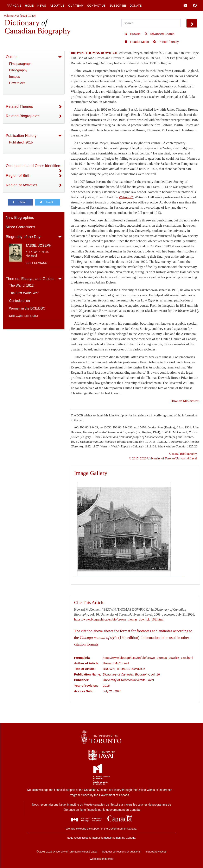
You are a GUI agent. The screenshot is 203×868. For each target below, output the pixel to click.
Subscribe (118, 6)
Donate (136, 6)
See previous (36, 263)
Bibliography (18, 70)
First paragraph (20, 64)
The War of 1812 (21, 285)
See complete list (24, 316)
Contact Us (96, 6)
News (42, 6)
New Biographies (20, 218)
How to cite (17, 83)
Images (14, 77)
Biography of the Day (23, 237)
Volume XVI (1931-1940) (20, 16)
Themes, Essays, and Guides (30, 279)
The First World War (24, 293)
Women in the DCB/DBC (27, 308)
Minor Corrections (20, 227)
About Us (57, 6)
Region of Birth (18, 176)
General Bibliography (183, 454)
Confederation (20, 301)
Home (29, 6)
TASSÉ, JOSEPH (38, 246)
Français (14, 6)
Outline (12, 57)
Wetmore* (126, 197)
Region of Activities (21, 185)
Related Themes (19, 106)
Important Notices (156, 852)
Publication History (21, 136)
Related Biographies (23, 116)
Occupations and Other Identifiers (33, 166)
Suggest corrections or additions (121, 852)
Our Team (76, 6)
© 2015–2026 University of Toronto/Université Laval (163, 458)
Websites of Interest (101, 859)
